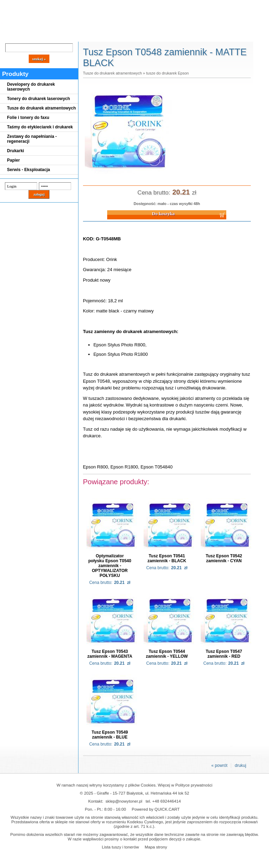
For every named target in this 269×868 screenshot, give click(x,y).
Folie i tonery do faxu (28, 118)
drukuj (240, 765)
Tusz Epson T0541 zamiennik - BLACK (167, 558)
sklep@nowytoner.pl (124, 801)
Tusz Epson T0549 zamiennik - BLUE (110, 735)
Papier (13, 160)
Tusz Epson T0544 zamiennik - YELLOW (167, 654)
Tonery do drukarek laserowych (39, 99)
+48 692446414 (167, 801)
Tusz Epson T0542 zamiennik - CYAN (224, 558)
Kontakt (119, 36)
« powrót (219, 765)
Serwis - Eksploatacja (29, 170)
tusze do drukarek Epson (167, 73)
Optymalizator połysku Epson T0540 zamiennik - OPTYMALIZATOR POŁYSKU (110, 566)
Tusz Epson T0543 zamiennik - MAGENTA (110, 654)
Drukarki (16, 151)
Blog (11, 36)
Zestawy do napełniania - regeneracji (32, 139)
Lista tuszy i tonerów (120, 847)
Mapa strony (156, 847)
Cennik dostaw (43, 36)
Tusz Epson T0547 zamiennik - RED (224, 654)
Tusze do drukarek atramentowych (42, 108)
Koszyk (190, 5)
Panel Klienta (85, 36)
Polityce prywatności (194, 785)
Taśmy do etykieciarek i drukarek (40, 127)
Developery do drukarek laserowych (31, 87)
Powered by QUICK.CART (156, 809)
